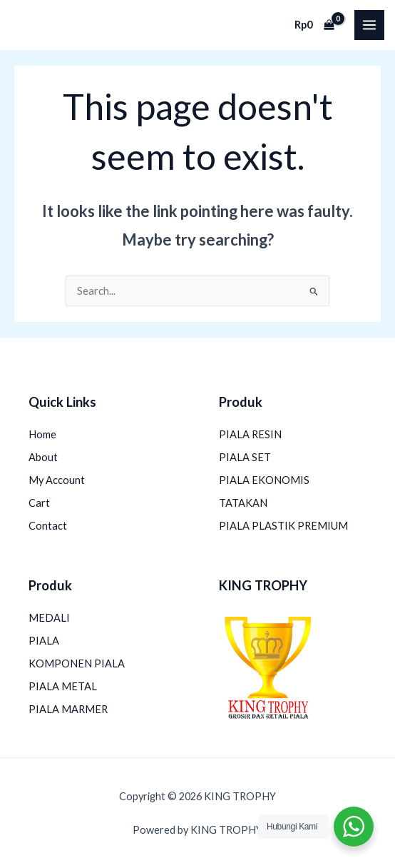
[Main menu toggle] (369, 25)
